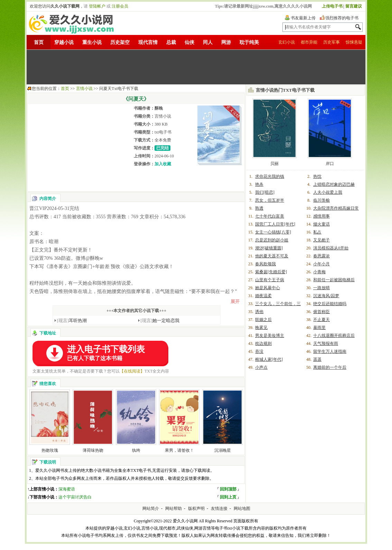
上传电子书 (332, 6)
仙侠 (189, 42)
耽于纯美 (249, 42)
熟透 (259, 208)
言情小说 (84, 89)
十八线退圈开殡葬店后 (334, 336)
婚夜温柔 (263, 296)
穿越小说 (64, 42)
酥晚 (159, 108)
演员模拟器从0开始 (331, 248)
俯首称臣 (321, 312)
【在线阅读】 (132, 371)
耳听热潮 (72, 320)
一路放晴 (321, 288)
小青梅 (319, 272)
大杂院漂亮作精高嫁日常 (336, 208)
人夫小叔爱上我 (328, 192)
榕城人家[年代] (269, 359)
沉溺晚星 (223, 450)
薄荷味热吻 (93, 450)
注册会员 (120, 6)
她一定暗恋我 (160, 320)
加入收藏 (163, 164)
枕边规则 (263, 343)
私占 (317, 232)
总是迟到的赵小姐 (272, 240)
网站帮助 (174, 508)
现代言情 (148, 42)
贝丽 (274, 164)
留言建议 (354, 6)
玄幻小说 (287, 42)
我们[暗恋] (265, 192)
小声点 (261, 367)
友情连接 (219, 508)
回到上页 (228, 497)
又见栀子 (321, 240)
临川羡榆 (321, 200)
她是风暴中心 (268, 288)
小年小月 (321, 264)
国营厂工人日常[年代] (275, 224)
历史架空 (120, 42)
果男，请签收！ (179, 450)
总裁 (171, 42)
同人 (208, 42)
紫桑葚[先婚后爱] (271, 272)
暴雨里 (319, 328)
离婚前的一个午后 (330, 367)
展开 (235, 301)
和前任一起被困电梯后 (334, 280)
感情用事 (321, 216)
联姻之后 (263, 320)
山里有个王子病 (270, 280)
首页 (39, 42)
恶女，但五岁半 (270, 200)
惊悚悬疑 (354, 42)
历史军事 (332, 42)
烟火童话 (321, 224)
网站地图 (242, 508)
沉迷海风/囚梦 (326, 296)
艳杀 (259, 184)
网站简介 (151, 508)
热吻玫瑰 (50, 450)
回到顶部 (228, 489)
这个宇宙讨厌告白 (75, 497)
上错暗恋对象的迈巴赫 (334, 184)
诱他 (259, 312)
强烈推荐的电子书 (342, 18)
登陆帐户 (97, 6)
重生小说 (92, 42)
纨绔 (136, 450)
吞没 (259, 351)
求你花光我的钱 (270, 176)
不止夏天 (321, 320)
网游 (226, 42)
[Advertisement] (196, 67)
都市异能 (309, 42)
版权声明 (196, 508)
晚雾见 (261, 328)
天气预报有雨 (326, 343)
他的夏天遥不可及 (272, 256)
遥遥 (317, 359)
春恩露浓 (321, 256)
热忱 (317, 176)
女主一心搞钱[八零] (273, 232)
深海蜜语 (67, 489)
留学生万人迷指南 (330, 351)
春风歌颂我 (265, 264)
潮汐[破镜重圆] (269, 248)
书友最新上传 (303, 18)
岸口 (330, 164)
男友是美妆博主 (270, 336)
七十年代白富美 (270, 216)
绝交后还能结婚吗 (330, 304)
